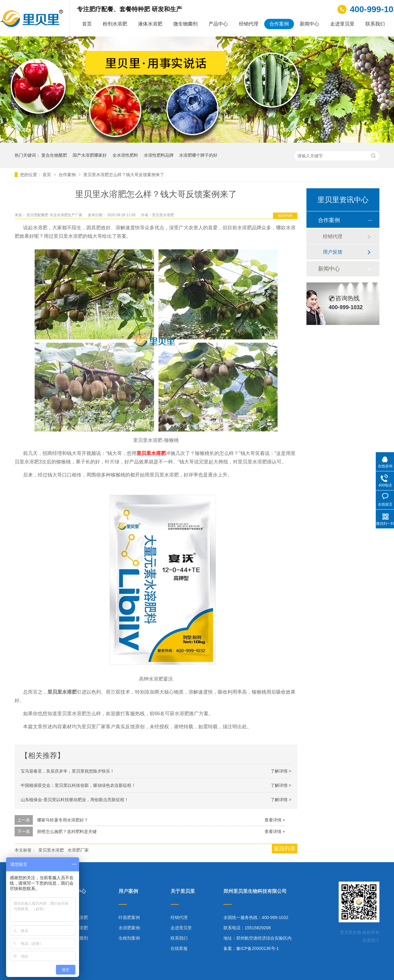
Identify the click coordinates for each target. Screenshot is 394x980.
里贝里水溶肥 (151, 453)
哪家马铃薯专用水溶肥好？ (63, 820)
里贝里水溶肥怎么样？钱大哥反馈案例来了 (124, 175)
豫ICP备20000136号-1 (257, 948)
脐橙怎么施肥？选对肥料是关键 (67, 831)
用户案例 (128, 891)
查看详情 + (275, 820)
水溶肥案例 (129, 928)
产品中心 (218, 24)
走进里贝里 (342, 24)
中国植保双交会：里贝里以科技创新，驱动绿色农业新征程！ (78, 785)
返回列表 (285, 216)
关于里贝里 (183, 891)
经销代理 (249, 24)
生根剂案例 (129, 938)
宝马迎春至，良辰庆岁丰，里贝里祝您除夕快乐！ (67, 771)
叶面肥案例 (129, 917)
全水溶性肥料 (125, 155)
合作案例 (279, 24)
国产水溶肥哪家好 (90, 155)
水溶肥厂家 (78, 850)
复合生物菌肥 (54, 155)
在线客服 (179, 948)
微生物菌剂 (185, 24)
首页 (87, 24)
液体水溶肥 (150, 24)
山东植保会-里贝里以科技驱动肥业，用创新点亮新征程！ (75, 800)
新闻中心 (309, 24)
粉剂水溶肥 (115, 24)
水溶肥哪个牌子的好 (198, 155)
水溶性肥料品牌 (159, 155)
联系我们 (375, 24)
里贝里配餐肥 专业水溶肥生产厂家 (55, 215)
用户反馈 (333, 252)
